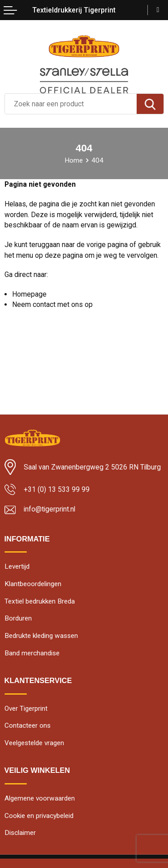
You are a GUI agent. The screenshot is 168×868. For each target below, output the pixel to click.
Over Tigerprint (26, 709)
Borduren (18, 618)
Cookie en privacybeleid (39, 816)
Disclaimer (20, 833)
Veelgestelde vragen (34, 743)
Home (74, 160)
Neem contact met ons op (52, 304)
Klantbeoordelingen (33, 584)
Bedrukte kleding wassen (41, 636)
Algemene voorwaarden (40, 798)
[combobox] (71, 104)
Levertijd (17, 566)
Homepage (29, 294)
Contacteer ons (28, 725)
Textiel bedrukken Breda (40, 601)
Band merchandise (32, 653)
